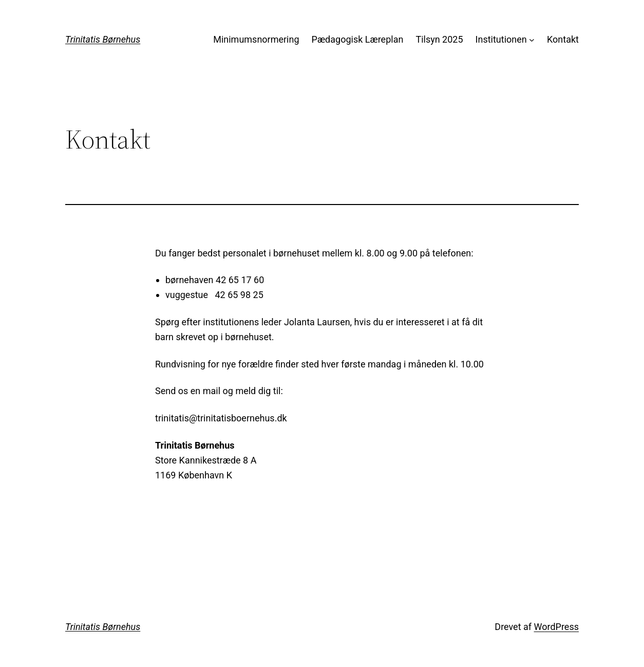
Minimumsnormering (256, 39)
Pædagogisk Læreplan (358, 39)
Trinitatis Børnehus (103, 39)
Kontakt (563, 39)
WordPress (556, 627)
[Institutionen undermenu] (532, 40)
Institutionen (501, 39)
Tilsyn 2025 (439, 39)
